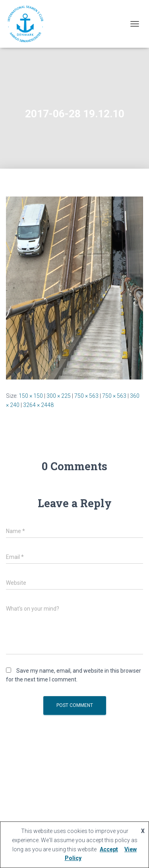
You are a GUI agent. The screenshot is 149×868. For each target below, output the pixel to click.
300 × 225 (59, 396)
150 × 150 (31, 396)
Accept (109, 849)
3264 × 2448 (38, 405)
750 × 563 (86, 396)
